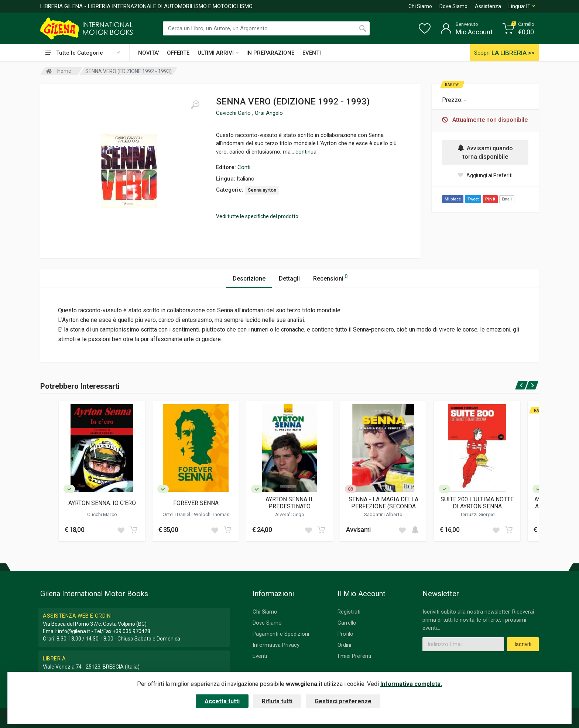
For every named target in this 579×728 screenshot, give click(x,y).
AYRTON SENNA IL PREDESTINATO (290, 503)
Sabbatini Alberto (383, 514)
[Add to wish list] (121, 530)
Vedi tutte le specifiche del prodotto (257, 216)
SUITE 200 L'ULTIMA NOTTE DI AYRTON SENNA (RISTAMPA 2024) (477, 503)
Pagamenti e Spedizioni (281, 634)
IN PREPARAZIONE (270, 53)
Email (507, 199)
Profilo (345, 634)
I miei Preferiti (354, 656)
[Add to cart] (134, 530)
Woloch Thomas (212, 514)
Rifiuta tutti (277, 701)
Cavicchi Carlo (234, 113)
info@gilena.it (74, 631)
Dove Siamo (453, 6)
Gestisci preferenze (343, 701)
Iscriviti (523, 644)
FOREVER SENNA (196, 503)
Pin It (490, 199)
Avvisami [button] (358, 530)
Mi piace (453, 199)
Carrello (347, 623)
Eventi (260, 656)
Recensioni (330, 277)
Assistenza (488, 6)
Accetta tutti (222, 701)
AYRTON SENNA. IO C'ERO (102, 503)
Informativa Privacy (276, 645)
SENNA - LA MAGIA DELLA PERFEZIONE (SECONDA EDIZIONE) (383, 503)
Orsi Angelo (269, 113)
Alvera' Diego (290, 514)
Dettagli (289, 279)
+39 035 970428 (131, 631)
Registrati (349, 612)
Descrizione (249, 279)
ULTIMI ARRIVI (218, 53)
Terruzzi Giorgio (477, 514)
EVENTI (312, 53)
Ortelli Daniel (177, 514)
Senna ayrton (262, 190)
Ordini (344, 645)
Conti (244, 167)
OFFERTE (178, 53)
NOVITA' (148, 53)
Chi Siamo (420, 6)
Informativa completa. (411, 684)
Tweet (473, 199)
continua (306, 152)
